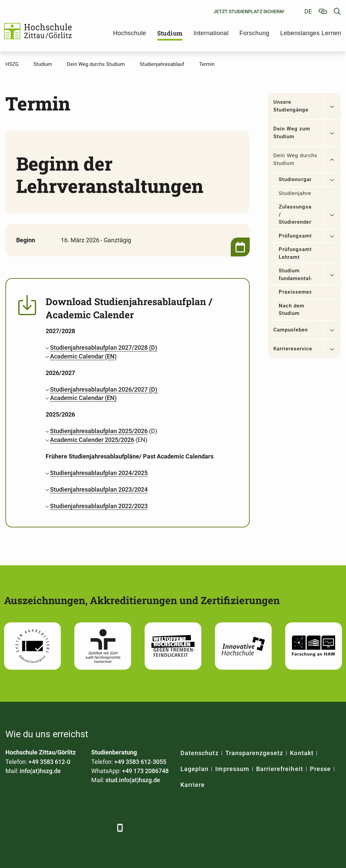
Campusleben (291, 330)
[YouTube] (67, 828)
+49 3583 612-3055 (140, 762)
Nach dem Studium (292, 310)
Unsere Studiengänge (291, 106)
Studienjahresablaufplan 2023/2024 (99, 489)
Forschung (255, 33)
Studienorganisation (295, 179)
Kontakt (302, 753)
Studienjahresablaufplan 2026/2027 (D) (104, 389)
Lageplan (194, 769)
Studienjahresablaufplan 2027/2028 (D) (104, 348)
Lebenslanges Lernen (311, 33)
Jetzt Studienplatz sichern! (249, 11)
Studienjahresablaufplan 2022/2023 (99, 506)
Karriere (193, 785)
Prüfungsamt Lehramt (295, 253)
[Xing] (48, 828)
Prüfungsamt (295, 236)
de (308, 11)
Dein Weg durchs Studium (295, 159)
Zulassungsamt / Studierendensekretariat (295, 214)
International (211, 33)
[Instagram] (86, 828)
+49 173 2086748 (145, 771)
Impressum (232, 769)
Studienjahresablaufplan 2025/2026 (99, 431)
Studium (170, 33)
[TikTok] (104, 828)
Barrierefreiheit (280, 769)
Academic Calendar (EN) (83, 356)
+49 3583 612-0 (49, 762)
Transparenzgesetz (254, 753)
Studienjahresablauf (295, 193)
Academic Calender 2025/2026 (92, 440)
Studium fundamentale (295, 275)
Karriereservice (293, 349)
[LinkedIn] (30, 828)
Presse (320, 769)
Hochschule (129, 33)
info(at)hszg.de (40, 771)
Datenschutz (200, 753)
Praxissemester (295, 292)
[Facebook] (11, 828)
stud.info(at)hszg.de (133, 780)
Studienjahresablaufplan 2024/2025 (99, 473)
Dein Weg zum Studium (292, 133)
